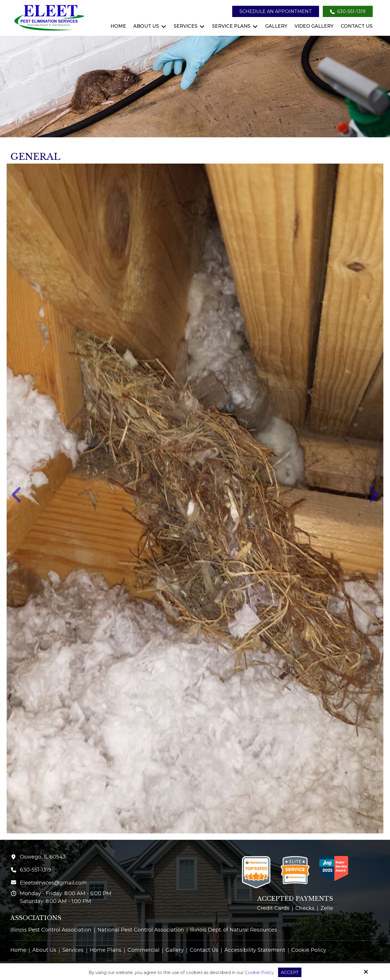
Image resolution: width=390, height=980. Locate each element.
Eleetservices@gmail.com (53, 883)
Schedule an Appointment (276, 11)
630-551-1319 (348, 11)
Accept (290, 972)
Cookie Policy (259, 972)
